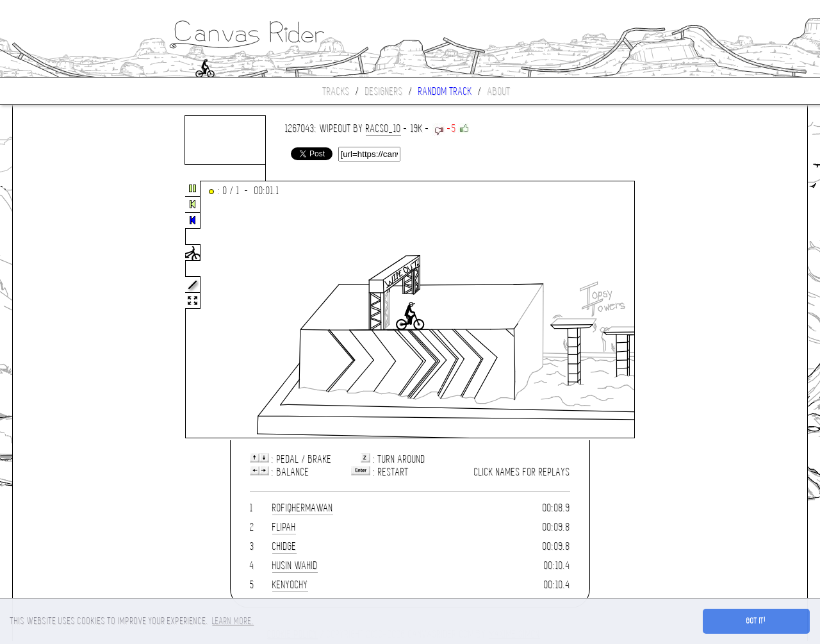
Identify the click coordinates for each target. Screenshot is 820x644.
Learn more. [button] (233, 621)
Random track (445, 91)
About (499, 91)
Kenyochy (290, 585)
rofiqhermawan (303, 508)
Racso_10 (383, 128)
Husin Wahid (295, 566)
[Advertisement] (67, 310)
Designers (384, 91)
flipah (284, 527)
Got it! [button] (756, 621)
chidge (284, 546)
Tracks (336, 91)
